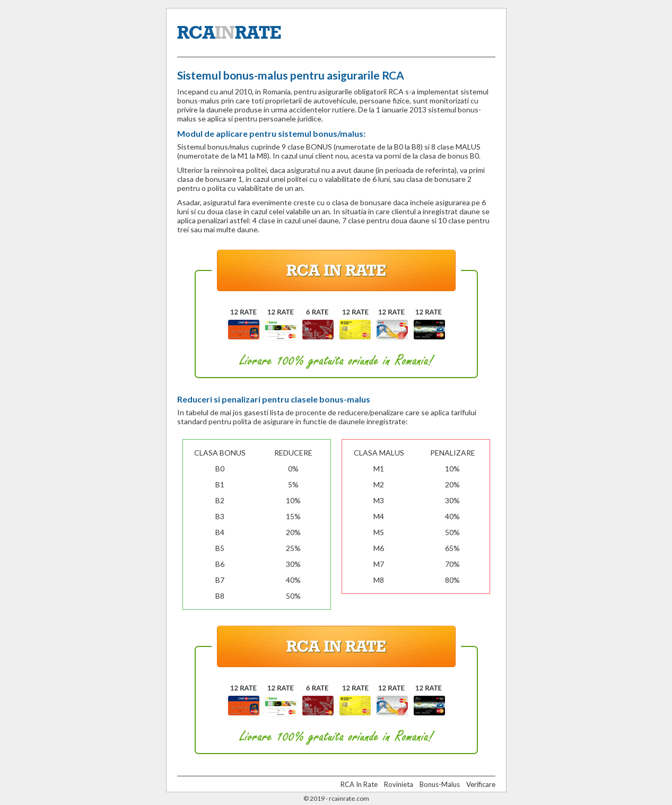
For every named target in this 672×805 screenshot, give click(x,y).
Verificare (481, 784)
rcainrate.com (349, 798)
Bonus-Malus (440, 784)
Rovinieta (399, 784)
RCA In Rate (359, 784)
